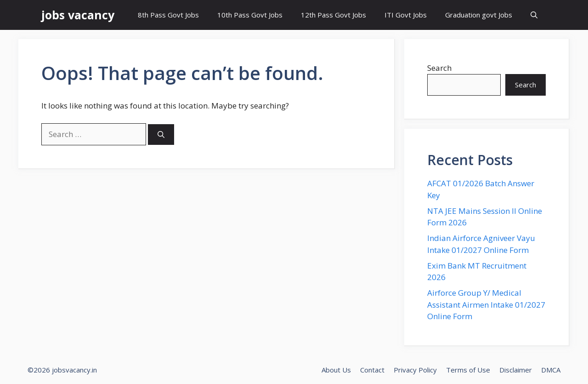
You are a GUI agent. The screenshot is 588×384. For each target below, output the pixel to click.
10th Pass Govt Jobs (250, 15)
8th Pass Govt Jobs (168, 15)
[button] (534, 15)
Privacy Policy (415, 370)
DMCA (551, 370)
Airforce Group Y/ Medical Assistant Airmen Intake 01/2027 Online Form (486, 304)
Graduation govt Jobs (479, 15)
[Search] (161, 135)
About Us (336, 370)
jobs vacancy (78, 15)
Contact (372, 370)
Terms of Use (468, 370)
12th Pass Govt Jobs (334, 15)
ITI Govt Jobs (406, 15)
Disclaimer (516, 370)
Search (439, 68)
